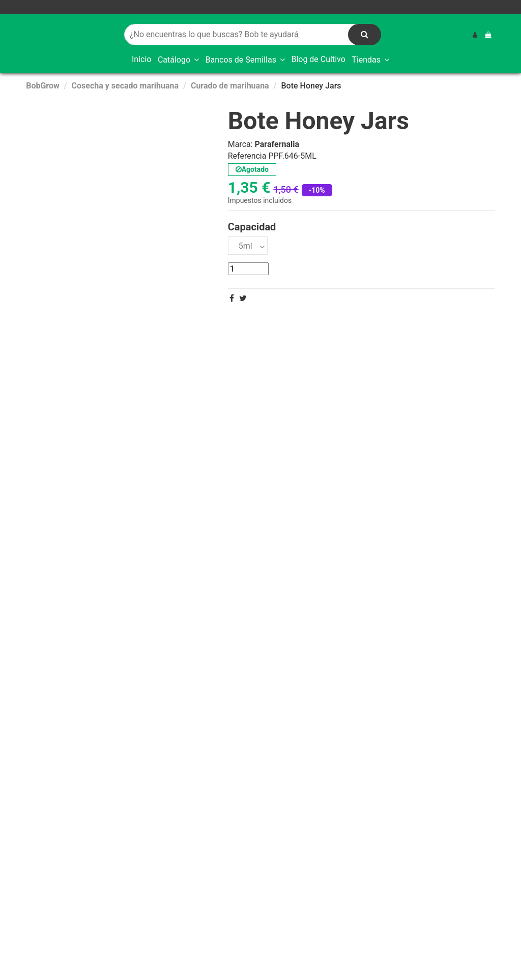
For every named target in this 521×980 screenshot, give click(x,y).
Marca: (240, 144)
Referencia (247, 156)
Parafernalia (277, 144)
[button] (179, 60)
